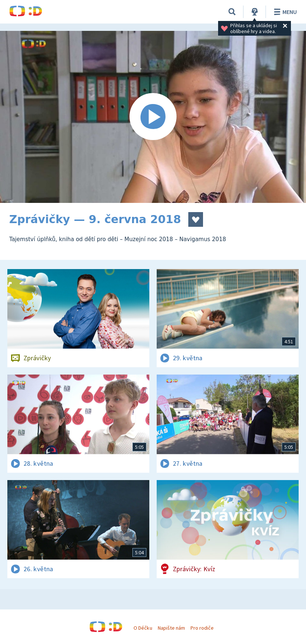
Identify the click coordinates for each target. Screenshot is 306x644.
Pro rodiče (202, 628)
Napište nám (171, 628)
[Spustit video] (153, 117)
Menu (284, 12)
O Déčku (143, 628)
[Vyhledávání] (232, 12)
